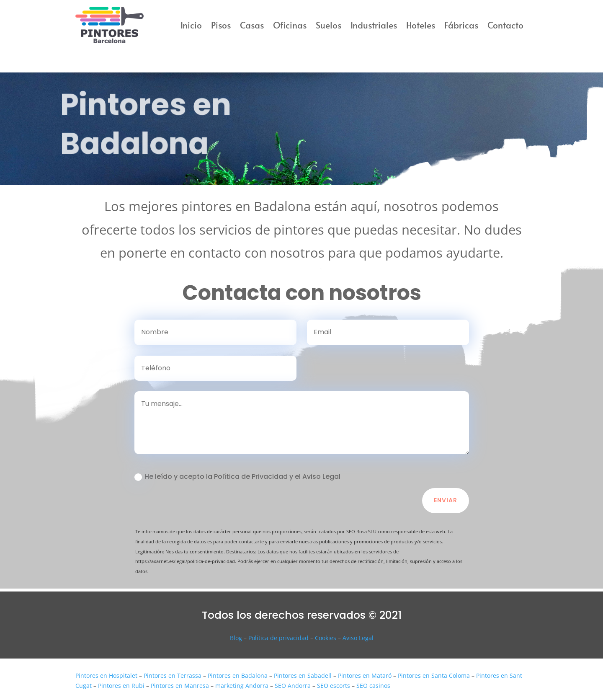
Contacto (505, 25)
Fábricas (461, 25)
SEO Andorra (293, 686)
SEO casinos (373, 686)
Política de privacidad (278, 638)
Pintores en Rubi (121, 686)
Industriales (374, 25)
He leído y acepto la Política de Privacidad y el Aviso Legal (237, 477)
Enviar (446, 500)
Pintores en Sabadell (303, 675)
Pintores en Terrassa (173, 675)
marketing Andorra (242, 686)
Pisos (221, 25)
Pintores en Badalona (238, 675)
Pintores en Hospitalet (106, 675)
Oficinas (290, 25)
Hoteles (421, 25)
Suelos (329, 25)
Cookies (326, 638)
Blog (236, 638)
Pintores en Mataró (365, 675)
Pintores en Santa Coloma (434, 675)
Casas (252, 25)
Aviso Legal (358, 638)
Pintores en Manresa (180, 686)
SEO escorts (334, 686)
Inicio (191, 25)
